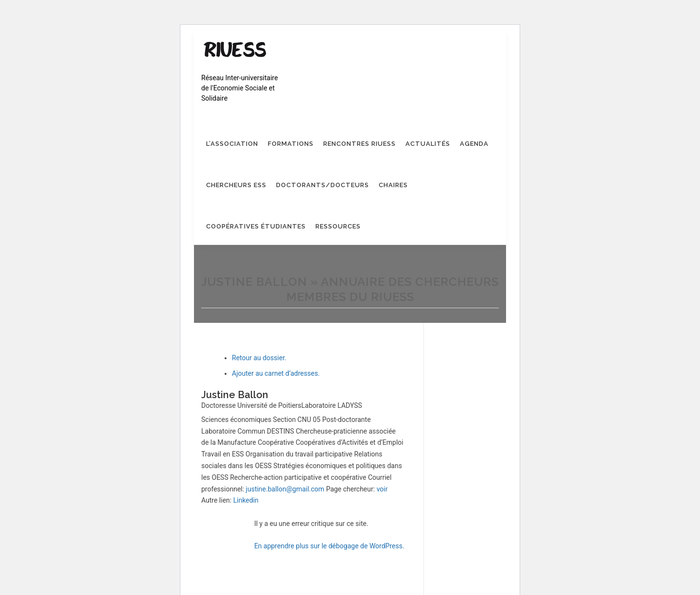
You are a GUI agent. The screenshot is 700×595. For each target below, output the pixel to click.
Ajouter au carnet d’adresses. (276, 373)
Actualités (428, 144)
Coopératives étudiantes (256, 226)
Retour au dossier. (259, 358)
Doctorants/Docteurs (323, 185)
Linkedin (246, 500)
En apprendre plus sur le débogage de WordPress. (329, 546)
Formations (291, 144)
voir (382, 489)
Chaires (393, 185)
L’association (232, 144)
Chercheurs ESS (236, 185)
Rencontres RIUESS (359, 144)
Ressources (338, 226)
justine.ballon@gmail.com (285, 489)
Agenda (474, 144)
